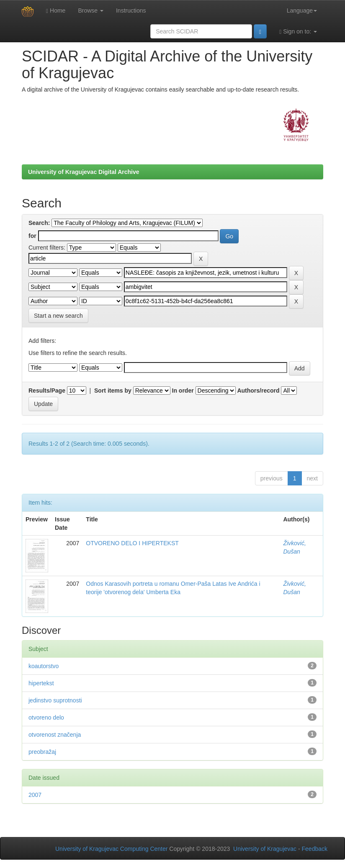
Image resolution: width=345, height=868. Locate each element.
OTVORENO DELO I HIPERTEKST (132, 543)
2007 (35, 795)
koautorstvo (44, 666)
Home (56, 11)
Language (302, 10)
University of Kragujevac (265, 849)
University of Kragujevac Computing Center (111, 849)
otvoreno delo (46, 717)
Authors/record (258, 391)
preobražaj (42, 752)
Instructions (131, 10)
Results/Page (47, 391)
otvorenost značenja (55, 735)
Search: (39, 223)
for (32, 236)
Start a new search (58, 316)
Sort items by (113, 391)
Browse (91, 10)
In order (183, 391)
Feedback (315, 849)
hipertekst (41, 683)
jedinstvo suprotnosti (55, 700)
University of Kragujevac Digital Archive (84, 172)
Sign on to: (298, 32)
